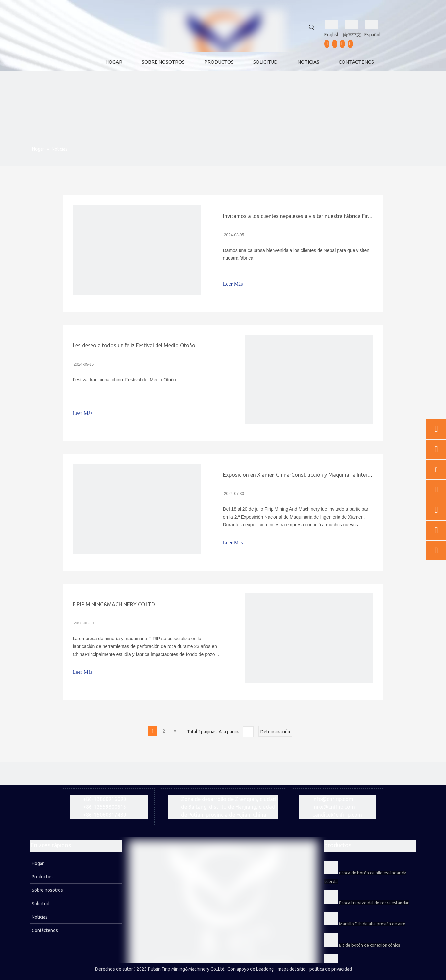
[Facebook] (327, 44)
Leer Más (233, 284)
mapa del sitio (292, 969)
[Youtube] (335, 44)
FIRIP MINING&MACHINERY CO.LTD (114, 604)
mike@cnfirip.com (334, 807)
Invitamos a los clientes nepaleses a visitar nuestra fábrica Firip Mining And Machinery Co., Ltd (334, 216)
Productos (42, 877)
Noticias (39, 917)
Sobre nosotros (47, 890)
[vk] (350, 44)
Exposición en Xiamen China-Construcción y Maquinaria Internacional (306, 475)
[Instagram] (342, 44)
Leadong (265, 969)
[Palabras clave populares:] (312, 27)
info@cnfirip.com (333, 799)
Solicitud (40, 904)
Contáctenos (44, 930)
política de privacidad (331, 969)
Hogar (37, 863)
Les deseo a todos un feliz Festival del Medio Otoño (134, 345)
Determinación (275, 732)
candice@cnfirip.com (337, 815)
